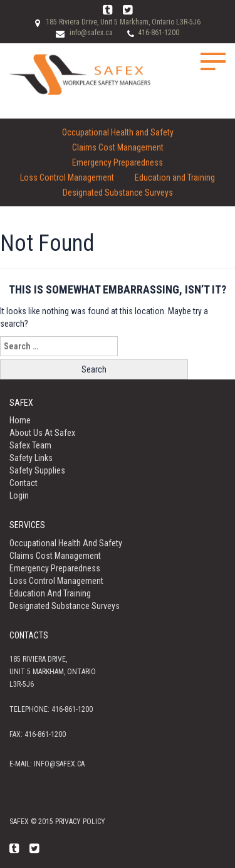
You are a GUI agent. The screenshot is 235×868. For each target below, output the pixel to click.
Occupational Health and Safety (118, 132)
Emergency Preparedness (118, 162)
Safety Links (31, 458)
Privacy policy (80, 822)
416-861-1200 (159, 33)
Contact (23, 483)
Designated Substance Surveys (118, 193)
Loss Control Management (67, 177)
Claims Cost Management (118, 147)
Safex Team (30, 445)
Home (20, 420)
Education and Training (175, 177)
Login (19, 495)
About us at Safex (42, 433)
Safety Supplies (37, 470)
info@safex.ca (91, 33)
